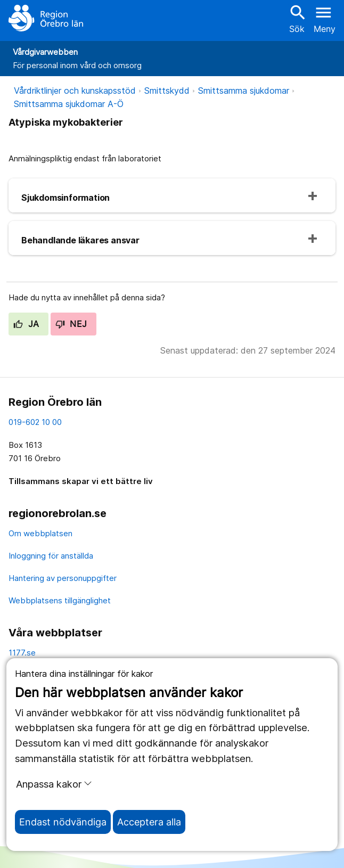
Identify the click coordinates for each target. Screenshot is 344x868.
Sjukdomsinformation (65, 198)
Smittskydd (167, 91)
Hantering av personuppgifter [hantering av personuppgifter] (63, 578)
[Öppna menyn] (325, 18)
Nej (71, 324)
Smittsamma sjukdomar (244, 91)
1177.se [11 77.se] (22, 653)
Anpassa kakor (54, 784)
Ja (26, 324)
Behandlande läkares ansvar (80, 240)
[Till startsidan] (46, 18)
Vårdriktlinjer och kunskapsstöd (75, 91)
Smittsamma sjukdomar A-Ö (69, 104)
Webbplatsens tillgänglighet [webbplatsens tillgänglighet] (60, 600)
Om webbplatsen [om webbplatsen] (40, 533)
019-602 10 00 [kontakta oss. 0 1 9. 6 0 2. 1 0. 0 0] (35, 422)
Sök (297, 18)
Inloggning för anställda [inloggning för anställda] (51, 556)
